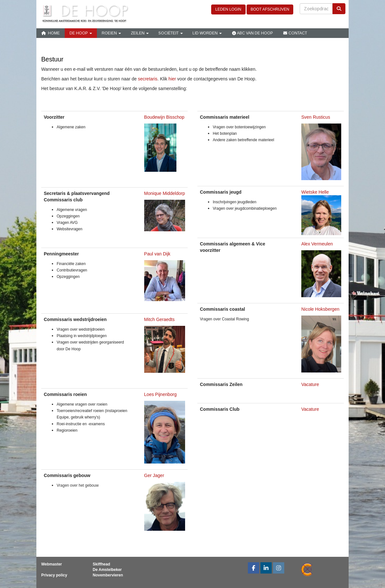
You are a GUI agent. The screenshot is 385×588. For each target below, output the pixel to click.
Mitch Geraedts (160, 319)
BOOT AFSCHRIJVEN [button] (270, 9)
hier (172, 79)
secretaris (148, 79)
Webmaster (52, 564)
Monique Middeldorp (165, 193)
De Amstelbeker (107, 570)
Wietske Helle (315, 192)
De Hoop (81, 33)
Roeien (111, 33)
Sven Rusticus (316, 117)
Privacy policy (54, 575)
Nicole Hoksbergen (320, 309)
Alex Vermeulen (318, 244)
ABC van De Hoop (252, 33)
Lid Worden (207, 33)
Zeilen (140, 33)
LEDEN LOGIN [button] (228, 9)
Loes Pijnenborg (160, 394)
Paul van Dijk (157, 254)
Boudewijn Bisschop (164, 117)
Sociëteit (171, 33)
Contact (295, 33)
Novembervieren (108, 575)
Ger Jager (154, 475)
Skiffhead (101, 564)
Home (51, 33)
